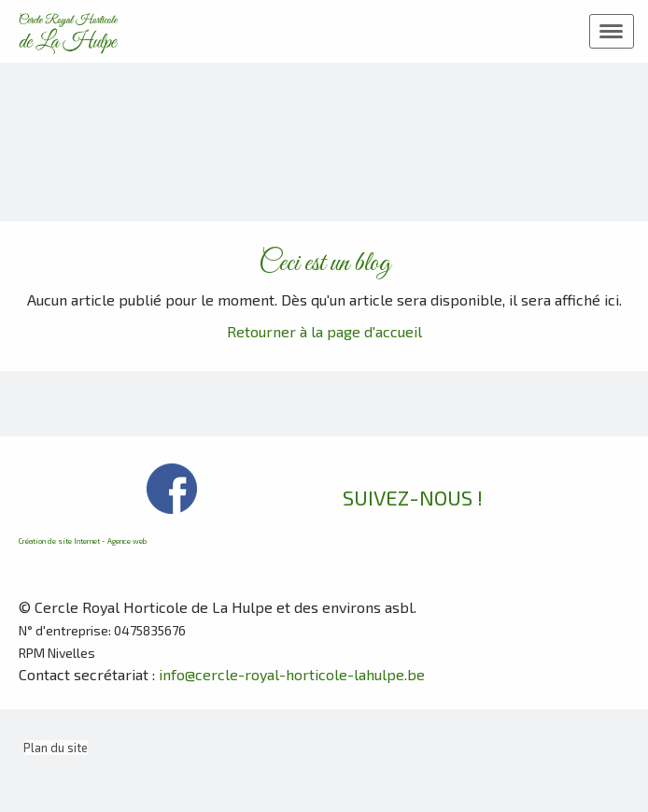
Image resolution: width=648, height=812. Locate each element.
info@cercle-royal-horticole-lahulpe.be (292, 674)
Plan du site (56, 748)
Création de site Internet (59, 541)
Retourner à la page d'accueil (324, 331)
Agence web (127, 541)
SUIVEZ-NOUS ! (413, 497)
